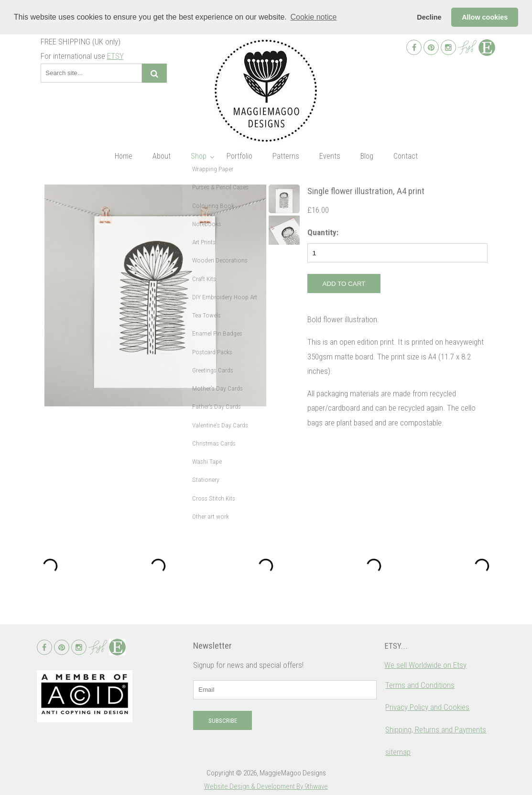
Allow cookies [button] (485, 17)
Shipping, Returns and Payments (436, 730)
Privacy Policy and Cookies (427, 707)
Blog (367, 156)
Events (330, 156)
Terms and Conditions (420, 685)
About (162, 156)
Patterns (286, 156)
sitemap (398, 752)
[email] (285, 690)
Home (124, 156)
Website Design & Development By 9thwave (266, 786)
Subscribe (223, 721)
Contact (406, 156)
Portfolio (239, 156)
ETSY (115, 56)
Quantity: (323, 232)
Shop (199, 156)
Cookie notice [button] (313, 17)
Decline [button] (429, 17)
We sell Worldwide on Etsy (425, 665)
